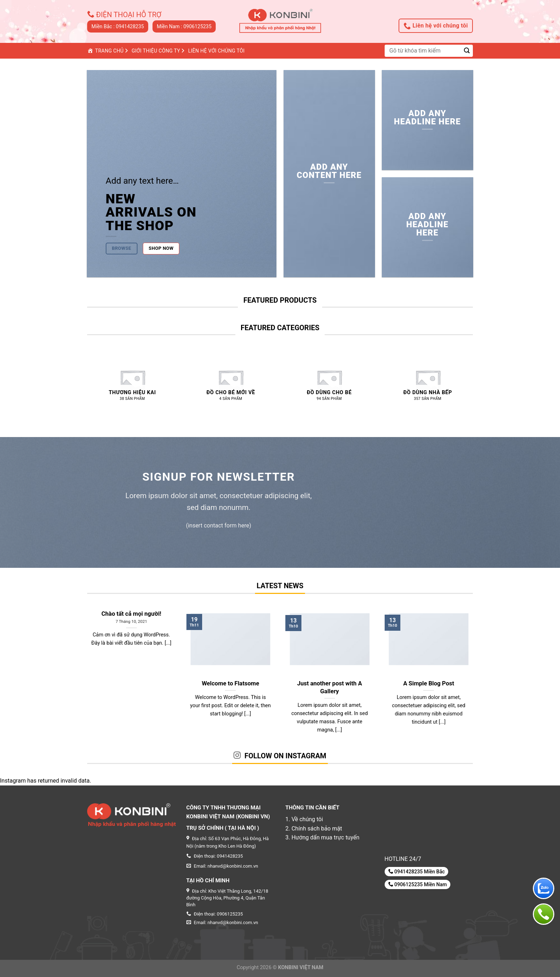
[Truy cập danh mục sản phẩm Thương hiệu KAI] (132, 382)
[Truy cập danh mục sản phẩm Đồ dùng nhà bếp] (427, 382)
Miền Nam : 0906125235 (184, 26)
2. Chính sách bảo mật (314, 829)
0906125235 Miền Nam (418, 884)
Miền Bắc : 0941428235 (118, 26)
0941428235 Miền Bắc (417, 871)
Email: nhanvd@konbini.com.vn (222, 923)
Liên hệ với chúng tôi (436, 26)
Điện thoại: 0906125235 (215, 914)
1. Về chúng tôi (304, 819)
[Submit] (467, 51)
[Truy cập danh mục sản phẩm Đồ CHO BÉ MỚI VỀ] (231, 382)
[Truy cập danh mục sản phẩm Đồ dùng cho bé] (329, 382)
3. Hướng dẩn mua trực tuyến (322, 837)
